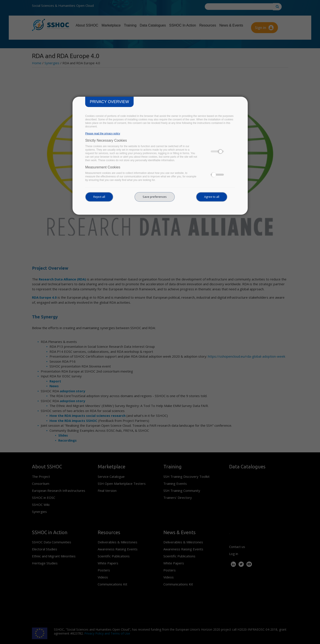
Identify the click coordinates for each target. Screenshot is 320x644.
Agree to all (212, 197)
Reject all (99, 197)
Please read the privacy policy (103, 134)
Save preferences (155, 197)
